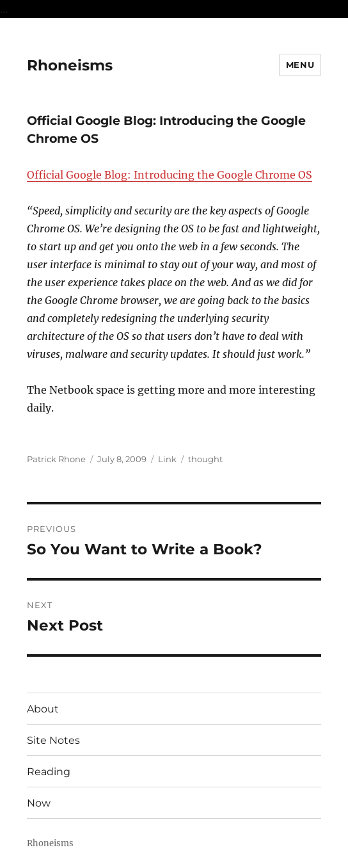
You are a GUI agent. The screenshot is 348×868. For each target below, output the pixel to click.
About (43, 709)
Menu (300, 65)
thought (205, 459)
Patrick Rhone (56, 459)
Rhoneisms (70, 65)
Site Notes (53, 740)
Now (39, 803)
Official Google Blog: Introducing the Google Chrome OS (170, 175)
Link (167, 459)
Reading (49, 772)
